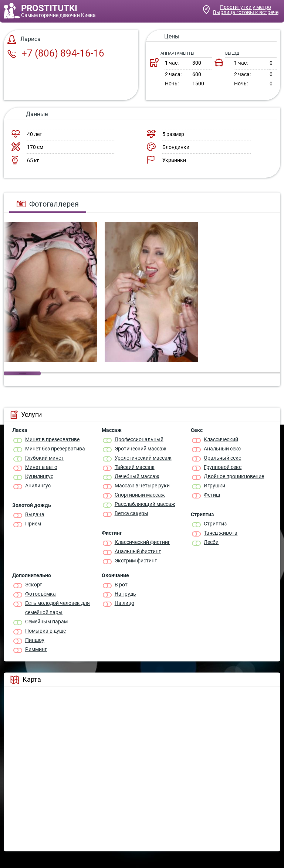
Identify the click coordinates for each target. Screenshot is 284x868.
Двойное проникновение (234, 476)
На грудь (125, 594)
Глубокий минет (44, 458)
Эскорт (34, 585)
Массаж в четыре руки (142, 486)
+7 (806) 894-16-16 (56, 53)
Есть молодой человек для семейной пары (58, 608)
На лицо (124, 603)
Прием (33, 524)
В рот (121, 585)
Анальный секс (222, 449)
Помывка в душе (45, 631)
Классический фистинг (142, 542)
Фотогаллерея (48, 204)
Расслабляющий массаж (145, 504)
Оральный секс (222, 458)
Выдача (35, 514)
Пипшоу (35, 640)
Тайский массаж (135, 467)
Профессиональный (139, 439)
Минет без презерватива (55, 449)
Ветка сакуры (131, 513)
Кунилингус (39, 476)
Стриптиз (215, 524)
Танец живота (221, 533)
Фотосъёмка (40, 594)
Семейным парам (46, 622)
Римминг (36, 649)
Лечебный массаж (137, 476)
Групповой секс (223, 467)
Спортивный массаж (140, 495)
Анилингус (38, 486)
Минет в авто (41, 467)
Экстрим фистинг (136, 561)
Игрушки (214, 486)
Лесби (211, 542)
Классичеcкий (221, 439)
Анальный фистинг (138, 551)
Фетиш (212, 495)
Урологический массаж (143, 458)
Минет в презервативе (52, 439)
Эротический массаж (141, 449)
